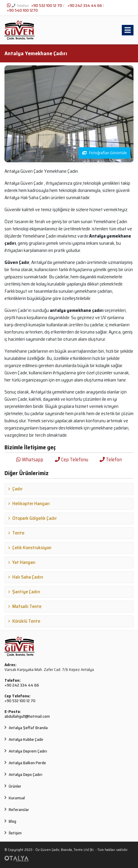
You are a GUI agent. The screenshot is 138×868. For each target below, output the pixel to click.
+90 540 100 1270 (22, 10)
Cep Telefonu (72, 460)
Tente (18, 533)
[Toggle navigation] (128, 30)
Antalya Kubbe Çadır (26, 739)
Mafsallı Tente (27, 606)
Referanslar (19, 809)
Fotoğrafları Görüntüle (105, 153)
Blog (12, 821)
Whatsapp (30, 460)
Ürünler (15, 786)
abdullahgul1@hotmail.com (27, 716)
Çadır (17, 489)
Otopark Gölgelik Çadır (34, 518)
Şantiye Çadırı (26, 592)
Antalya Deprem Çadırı (28, 751)
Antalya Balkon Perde (27, 763)
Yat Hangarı (24, 562)
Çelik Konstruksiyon (32, 548)
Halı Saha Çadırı (28, 577)
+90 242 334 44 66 (85, 5)
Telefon (111, 460)
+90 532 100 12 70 (47, 5)
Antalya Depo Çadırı (25, 774)
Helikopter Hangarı (31, 503)
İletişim (15, 833)
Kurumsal (17, 798)
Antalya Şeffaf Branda (28, 727)
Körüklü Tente (26, 621)
